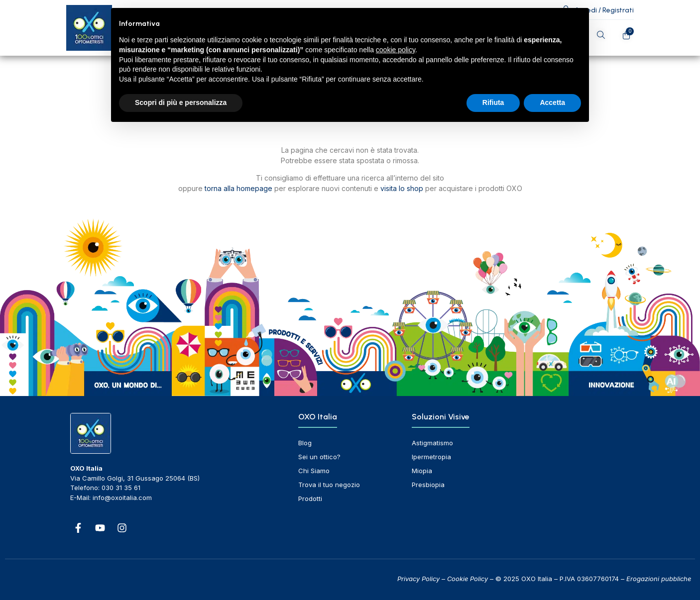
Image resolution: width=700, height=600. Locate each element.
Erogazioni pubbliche (659, 579)
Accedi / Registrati (604, 10)
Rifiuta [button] (493, 102)
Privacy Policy (418, 579)
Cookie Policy (467, 579)
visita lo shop (402, 188)
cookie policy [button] (396, 50)
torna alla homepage (238, 188)
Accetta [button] (552, 102)
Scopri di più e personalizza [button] (181, 102)
